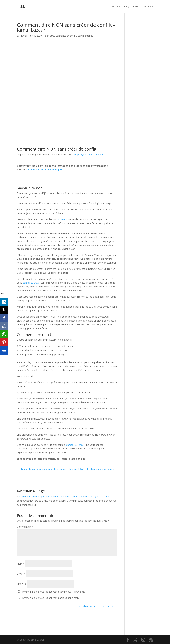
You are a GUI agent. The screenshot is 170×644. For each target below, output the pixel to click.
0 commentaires (84, 36)
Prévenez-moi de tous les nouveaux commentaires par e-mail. (54, 592)
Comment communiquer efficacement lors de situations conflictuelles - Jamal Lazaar (64, 496)
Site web (21, 584)
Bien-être (49, 36)
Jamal (24, 36)
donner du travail (32, 283)
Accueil (116, 7)
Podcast (148, 7)
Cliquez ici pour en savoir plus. (46, 170)
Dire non (63, 219)
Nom (21, 564)
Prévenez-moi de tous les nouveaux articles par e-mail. (50, 598)
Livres (136, 7)
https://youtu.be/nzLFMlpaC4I (90, 155)
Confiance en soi (64, 36)
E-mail (21, 574)
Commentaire (25, 527)
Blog (126, 7)
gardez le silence (75, 445)
